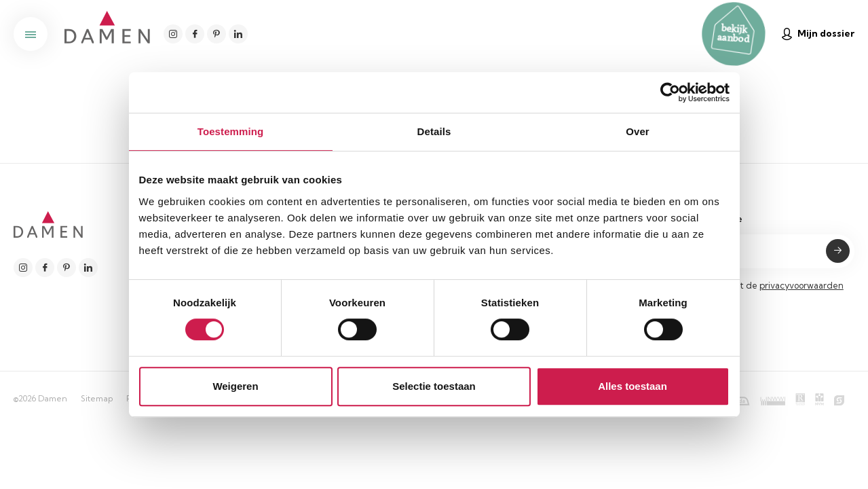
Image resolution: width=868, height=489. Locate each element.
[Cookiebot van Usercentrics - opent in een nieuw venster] (670, 92)
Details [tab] (434, 131)
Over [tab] (638, 131)
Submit (838, 251)
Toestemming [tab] (231, 131)
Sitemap (97, 398)
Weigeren (235, 386)
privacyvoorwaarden (801, 285)
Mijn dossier (818, 34)
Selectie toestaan (434, 386)
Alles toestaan (633, 386)
